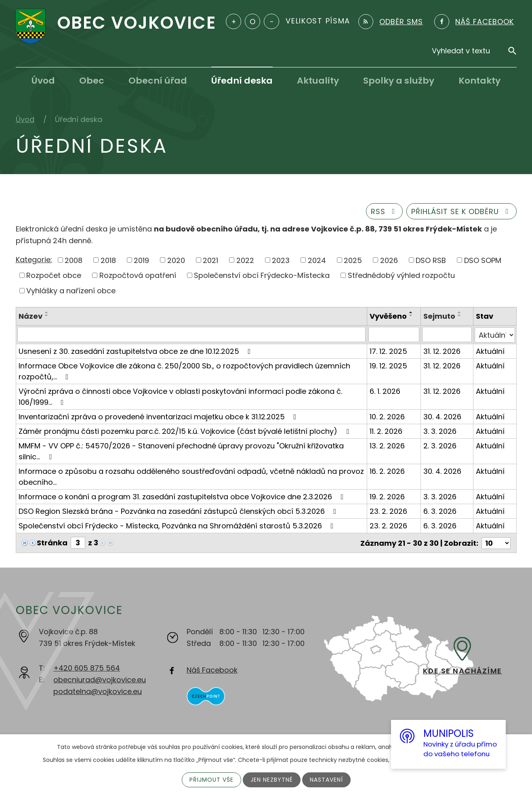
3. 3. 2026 (440, 431)
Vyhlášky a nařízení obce (71, 291)
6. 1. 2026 (385, 391)
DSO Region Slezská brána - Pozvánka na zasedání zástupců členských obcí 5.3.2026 (179, 511)
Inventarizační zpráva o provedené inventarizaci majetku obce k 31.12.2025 (159, 416)
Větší (233, 21)
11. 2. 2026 (386, 431)
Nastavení (326, 780)
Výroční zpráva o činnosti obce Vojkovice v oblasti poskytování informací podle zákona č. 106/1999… (180, 396)
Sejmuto (439, 316)
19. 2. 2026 (388, 496)
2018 (108, 260)
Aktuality (318, 81)
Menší (271, 21)
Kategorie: (34, 260)
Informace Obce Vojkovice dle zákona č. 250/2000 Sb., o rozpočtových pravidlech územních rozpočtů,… (184, 371)
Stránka (52, 542)
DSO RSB (431, 260)
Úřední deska (242, 81)
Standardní (252, 21)
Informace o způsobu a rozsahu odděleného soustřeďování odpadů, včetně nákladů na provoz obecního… (191, 476)
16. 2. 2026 (388, 471)
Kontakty (479, 81)
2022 (245, 260)
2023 (281, 260)
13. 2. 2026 (388, 445)
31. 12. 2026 (442, 351)
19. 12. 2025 (389, 365)
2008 (74, 260)
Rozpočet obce (54, 275)
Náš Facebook (212, 669)
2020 (176, 260)
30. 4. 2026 (442, 416)
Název (30, 316)
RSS (385, 211)
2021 (210, 260)
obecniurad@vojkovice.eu (100, 679)
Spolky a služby (399, 81)
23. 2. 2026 (389, 511)
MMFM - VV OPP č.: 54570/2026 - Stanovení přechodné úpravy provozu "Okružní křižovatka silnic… (181, 451)
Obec (92, 81)
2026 (389, 260)
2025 (353, 260)
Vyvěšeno (389, 316)
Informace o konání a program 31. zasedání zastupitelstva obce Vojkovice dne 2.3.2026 (183, 496)
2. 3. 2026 (440, 445)
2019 (141, 260)
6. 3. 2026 (440, 511)
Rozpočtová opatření (138, 275)
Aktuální (491, 351)
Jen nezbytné (272, 780)
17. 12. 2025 (389, 351)
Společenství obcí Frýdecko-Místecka (262, 275)
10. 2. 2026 (388, 416)
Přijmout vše (211, 780)
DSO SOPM (483, 260)
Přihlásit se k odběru (462, 211)
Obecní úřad (158, 81)
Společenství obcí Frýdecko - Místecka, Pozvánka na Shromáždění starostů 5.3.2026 (178, 525)
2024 (317, 260)
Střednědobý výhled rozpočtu (401, 275)
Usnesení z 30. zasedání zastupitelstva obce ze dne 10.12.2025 (136, 351)
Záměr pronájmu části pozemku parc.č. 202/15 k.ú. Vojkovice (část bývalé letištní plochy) (185, 431)
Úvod (43, 81)
